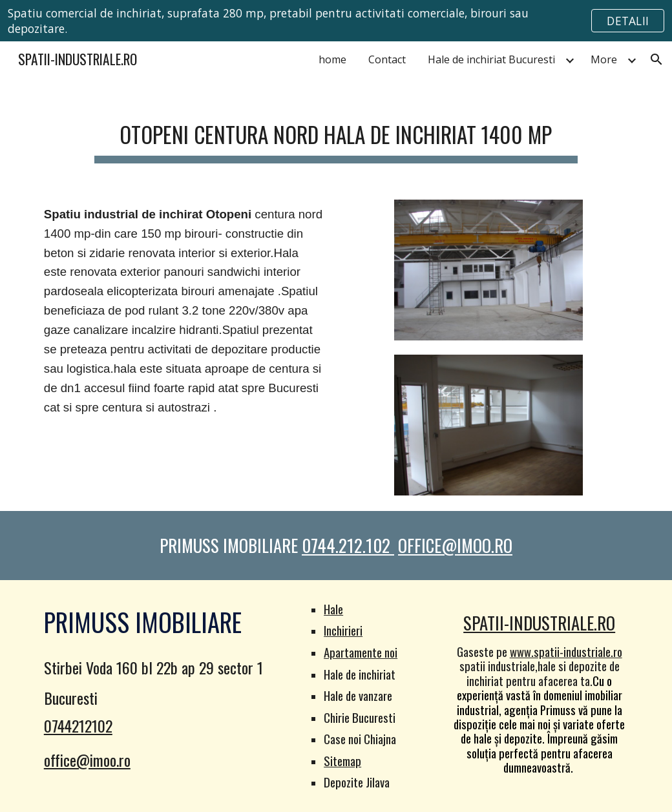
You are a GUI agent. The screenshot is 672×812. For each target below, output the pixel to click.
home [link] (332, 59)
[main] (336, 132)
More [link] (604, 59)
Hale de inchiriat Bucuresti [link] (491, 59)
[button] (656, 59)
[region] (336, 21)
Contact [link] (387, 59)
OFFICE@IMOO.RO (455, 545)
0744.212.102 (348, 545)
